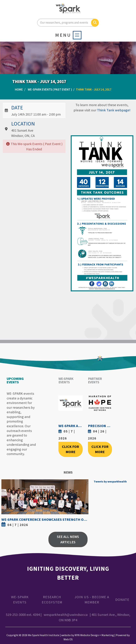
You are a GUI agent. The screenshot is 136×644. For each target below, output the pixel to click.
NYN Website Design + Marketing (94, 635)
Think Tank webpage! (114, 110)
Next (85, 504)
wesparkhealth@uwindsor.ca (66, 615)
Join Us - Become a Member (92, 600)
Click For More (70, 449)
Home (19, 90)
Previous (5, 504)
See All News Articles (68, 539)
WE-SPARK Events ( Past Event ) (50, 90)
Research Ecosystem (52, 600)
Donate (122, 600)
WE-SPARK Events (20, 600)
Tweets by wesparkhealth (110, 481)
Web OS (68, 639)
